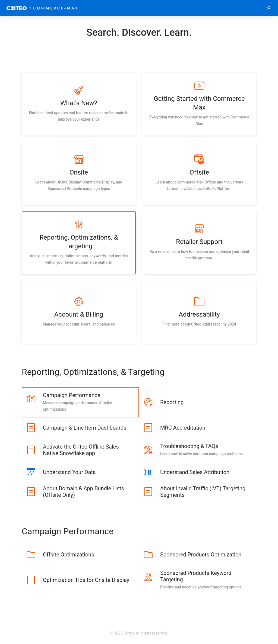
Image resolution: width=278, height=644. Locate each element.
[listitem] (79, 104)
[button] (268, 8)
